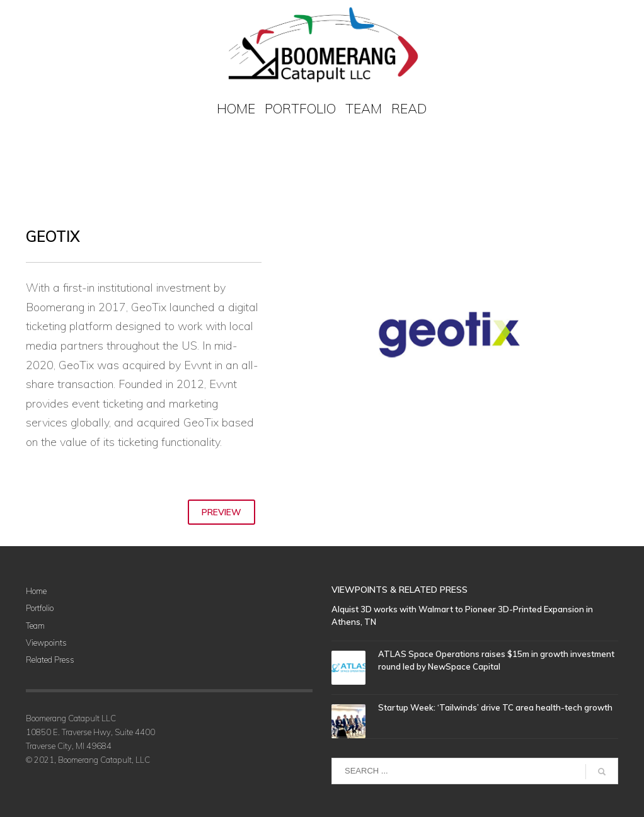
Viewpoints (46, 643)
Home (36, 591)
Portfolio (40, 608)
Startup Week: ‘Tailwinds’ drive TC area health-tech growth (495, 707)
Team (35, 626)
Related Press (50, 660)
